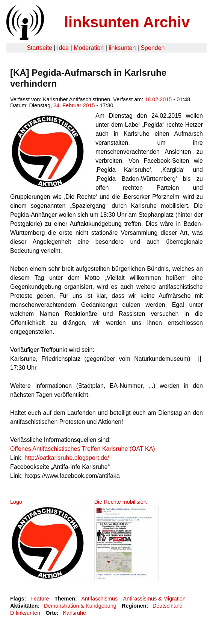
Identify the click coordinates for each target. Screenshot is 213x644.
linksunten (122, 48)
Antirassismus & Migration (154, 599)
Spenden (153, 48)
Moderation (89, 48)
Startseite (39, 48)
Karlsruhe (74, 613)
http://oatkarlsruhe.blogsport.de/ (67, 458)
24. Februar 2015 (74, 105)
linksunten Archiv (127, 22)
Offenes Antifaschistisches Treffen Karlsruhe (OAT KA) (83, 449)
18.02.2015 (158, 99)
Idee (63, 48)
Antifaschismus (99, 599)
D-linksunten (25, 613)
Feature (40, 599)
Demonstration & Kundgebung (80, 606)
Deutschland (168, 606)
